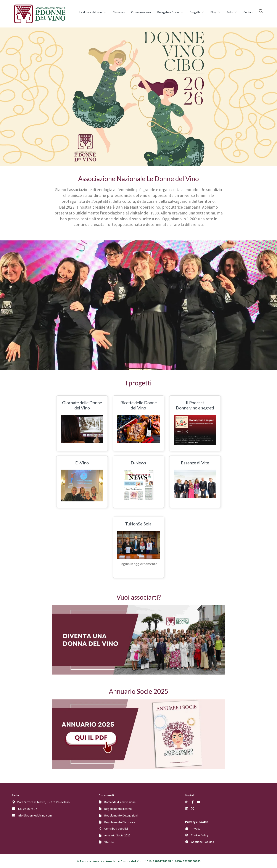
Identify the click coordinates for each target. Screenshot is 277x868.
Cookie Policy (200, 835)
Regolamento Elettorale (120, 822)
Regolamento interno (118, 809)
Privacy (196, 829)
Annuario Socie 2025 (117, 835)
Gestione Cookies (202, 842)
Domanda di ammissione (120, 802)
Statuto (109, 842)
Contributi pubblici (116, 829)
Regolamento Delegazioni (121, 815)
